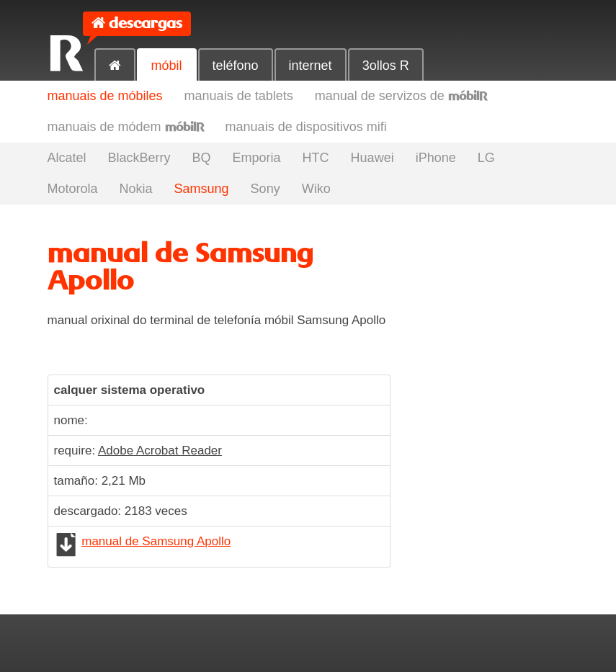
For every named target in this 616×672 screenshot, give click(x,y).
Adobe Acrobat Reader (160, 451)
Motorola (73, 189)
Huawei (372, 158)
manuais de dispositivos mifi (306, 127)
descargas (146, 23)
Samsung (202, 189)
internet (311, 66)
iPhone (436, 158)
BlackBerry (139, 158)
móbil (167, 66)
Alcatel (67, 158)
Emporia (257, 158)
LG (486, 158)
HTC (316, 158)
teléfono (236, 66)
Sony (265, 189)
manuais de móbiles (105, 96)
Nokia (136, 189)
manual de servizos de (401, 96)
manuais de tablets (239, 96)
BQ (202, 158)
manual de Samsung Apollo (156, 541)
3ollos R (386, 66)
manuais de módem (126, 127)
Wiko (316, 189)
